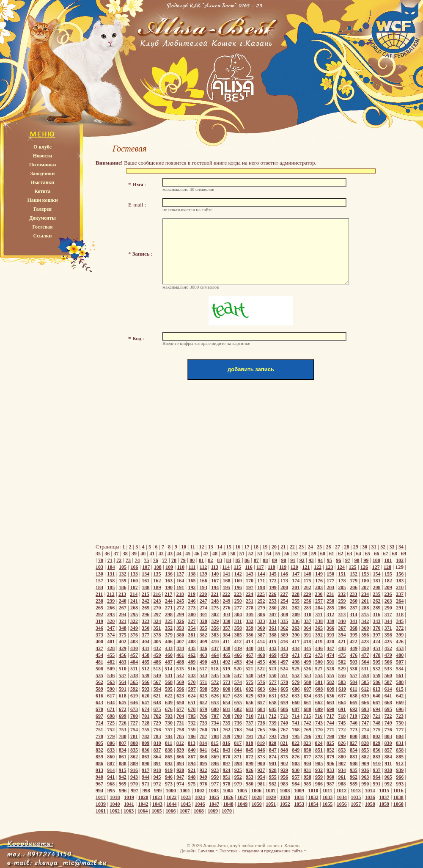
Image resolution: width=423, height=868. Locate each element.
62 (341, 554)
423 (365, 642)
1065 (157, 811)
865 (169, 757)
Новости (43, 156)
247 (203, 601)
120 (294, 567)
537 (123, 675)
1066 (171, 811)
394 (342, 635)
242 (146, 601)
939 (400, 770)
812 (180, 743)
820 (272, 743)
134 (146, 574)
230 (319, 594)
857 (388, 750)
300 (192, 614)
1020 (143, 797)
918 (157, 770)
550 (273, 675)
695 (388, 709)
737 (250, 723)
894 (192, 763)
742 (308, 723)
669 (400, 703)
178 (342, 581)
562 (99, 682)
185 (111, 587)
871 (238, 757)
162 (157, 581)
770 (319, 730)
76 (156, 560)
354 (192, 628)
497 (284, 662)
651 (192, 703)
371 (388, 628)
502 (342, 662)
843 (226, 750)
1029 (271, 797)
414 (261, 642)
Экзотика (229, 851)
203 (319, 587)
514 (168, 669)
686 (284, 709)
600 (227, 689)
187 (134, 587)
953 (250, 777)
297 (157, 614)
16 (238, 547)
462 (192, 655)
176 (319, 581)
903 (296, 763)
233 (354, 594)
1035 (356, 797)
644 (111, 703)
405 (157, 642)
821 (284, 743)
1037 (384, 797)
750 (400, 723)
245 (180, 601)
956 (284, 777)
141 (226, 574)
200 (284, 587)
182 (388, 581)
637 (342, 696)
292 (99, 614)
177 (330, 581)
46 (197, 554)
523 (272, 669)
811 (169, 743)
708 (227, 716)
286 (342, 608)
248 (215, 601)
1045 (186, 804)
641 (388, 696)
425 (388, 642)
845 (250, 750)
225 (261, 594)
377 (146, 635)
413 (250, 642)
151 (342, 574)
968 (111, 784)
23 (301, 547)
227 (284, 594)
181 (377, 581)
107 (146, 567)
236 (388, 594)
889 (134, 763)
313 (342, 614)
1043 (157, 804)
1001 (185, 791)
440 (250, 648)
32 (383, 547)
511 (134, 669)
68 (395, 554)
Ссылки (42, 236)
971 (146, 784)
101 (388, 560)
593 (146, 689)
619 (134, 696)
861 (123, 757)
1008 (285, 791)
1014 (370, 791)
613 (376, 689)
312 (330, 614)
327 (192, 621)
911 (388, 763)
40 (143, 554)
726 (123, 723)
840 (192, 750)
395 (354, 635)
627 (226, 696)
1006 (256, 791)
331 (238, 621)
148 (308, 574)
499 (308, 662)
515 (180, 669)
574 (238, 682)
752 (111, 730)
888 (123, 763)
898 (238, 763)
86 (247, 560)
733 (203, 723)
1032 (313, 797)
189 (157, 587)
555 (330, 675)
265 (99, 608)
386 (250, 635)
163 (169, 581)
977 (215, 784)
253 (273, 601)
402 (123, 642)
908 (354, 763)
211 (99, 594)
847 (273, 750)
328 (203, 621)
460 (169, 655)
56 (287, 554)
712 (272, 716)
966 (400, 777)
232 (342, 594)
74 (137, 560)
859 (99, 757)
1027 (242, 797)
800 (354, 736)
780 (123, 736)
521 (250, 669)
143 (250, 574)
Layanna (206, 851)
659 (284, 703)
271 (169, 608)
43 (170, 554)
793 (273, 736)
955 (273, 777)
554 (319, 675)
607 (308, 689)
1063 (129, 811)
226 (272, 594)
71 (110, 560)
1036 (370, 797)
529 (342, 669)
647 (146, 703)
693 (365, 709)
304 (238, 614)
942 (123, 777)
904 (308, 763)
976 (203, 784)
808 (134, 743)
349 (134, 628)
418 (307, 642)
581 (319, 682)
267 (123, 608)
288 (365, 608)
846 (261, 750)
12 (201, 547)
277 (238, 608)
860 (111, 757)
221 (215, 594)
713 (284, 716)
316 (376, 614)
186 (123, 587)
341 (354, 621)
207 (365, 587)
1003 (214, 791)
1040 (115, 804)
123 (329, 567)
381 (192, 635)
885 (400, 757)
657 (261, 703)
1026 (228, 797)
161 (146, 581)
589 (99, 689)
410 (215, 642)
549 (261, 675)
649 (169, 703)
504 (365, 662)
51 (242, 554)
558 (365, 675)
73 (128, 560)
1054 (313, 804)
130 (99, 574)
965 (388, 777)
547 (238, 675)
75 (146, 560)
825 (330, 743)
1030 (285, 797)
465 (226, 655)
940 (99, 777)
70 (101, 560)
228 (296, 594)
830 (388, 743)
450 (365, 648)
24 (310, 547)
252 (261, 601)
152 (354, 574)
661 (308, 703)
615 (400, 689)
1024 (200, 797)
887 (111, 763)
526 (307, 669)
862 (134, 757)
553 (308, 675)
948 (192, 777)
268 (134, 608)
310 (308, 614)
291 (400, 608)
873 (261, 757)
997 (135, 791)
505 (377, 662)
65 (368, 554)
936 (365, 770)
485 (146, 662)
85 (238, 560)
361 (273, 628)
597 (192, 689)
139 (203, 574)
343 (377, 621)
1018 (115, 797)
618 (123, 696)
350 (146, 628)
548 (250, 675)
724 (99, 723)
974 (180, 784)
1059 (384, 804)
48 (215, 554)
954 (261, 777)
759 (192, 730)
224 (250, 594)
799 (342, 736)
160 (134, 581)
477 (365, 655)
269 (146, 608)
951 (226, 777)
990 (365, 784)
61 (332, 554)
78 (174, 560)
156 (400, 574)
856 (377, 750)
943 (134, 777)
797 (319, 736)
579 (296, 682)
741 (296, 723)
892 (169, 763)
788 (215, 736)
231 (330, 594)
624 (192, 696)
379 (169, 635)
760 (203, 730)
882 (365, 757)
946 (169, 777)
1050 (257, 804)
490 (203, 662)
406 (169, 642)
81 (201, 560)
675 (157, 709)
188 (146, 587)
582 (330, 682)
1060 (398, 804)
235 (376, 594)
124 (341, 567)
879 (330, 757)
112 (203, 567)
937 (377, 770)
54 (269, 554)
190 (169, 587)
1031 (299, 797)
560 (388, 675)
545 (215, 675)
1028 (257, 797)
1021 (157, 797)
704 (180, 716)
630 (261, 696)
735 (226, 723)
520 (238, 669)
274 (203, 608)
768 (296, 730)
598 (203, 689)
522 (261, 669)
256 (308, 601)
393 (330, 635)
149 (319, 574)
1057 (356, 804)
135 (157, 574)
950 (215, 777)
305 (250, 614)
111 (192, 567)
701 (146, 716)
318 (400, 614)
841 (203, 750)
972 (157, 784)
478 (377, 655)
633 (296, 696)
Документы (43, 218)
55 (278, 554)
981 (261, 784)
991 (377, 784)
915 (123, 770)
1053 (299, 804)
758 (180, 730)
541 (169, 675)
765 (261, 730)
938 (388, 770)
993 (400, 784)
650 (180, 703)
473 (319, 655)
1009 (299, 791)
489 (192, 662)
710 (250, 716)
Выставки (43, 182)
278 (250, 608)
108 (158, 567)
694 (377, 709)
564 (123, 682)
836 (146, 750)
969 (123, 784)
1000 (171, 791)
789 (226, 736)
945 (157, 777)
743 (319, 723)
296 (146, 614)
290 (388, 608)
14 (220, 547)
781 (134, 736)
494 (250, 662)
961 (342, 777)
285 (330, 608)
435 (192, 648)
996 (123, 791)
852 (330, 750)
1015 (384, 791)
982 (273, 784)
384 (226, 635)
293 (111, 614)
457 (134, 655)
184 (99, 587)
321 (123, 621)
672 (123, 709)
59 (314, 554)
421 (342, 642)
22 (292, 547)
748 (377, 723)
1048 (228, 804)
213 (122, 594)
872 (250, 757)
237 (400, 594)
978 (226, 784)
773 (354, 730)
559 (377, 675)
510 (123, 669)
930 (296, 770)
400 (99, 642)
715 (307, 716)
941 (111, 777)
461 (180, 655)
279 (261, 608)
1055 (327, 804)
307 (273, 614)
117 (260, 567)
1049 (242, 804)
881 (354, 757)
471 (296, 655)
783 (157, 736)
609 (331, 689)
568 (169, 682)
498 (296, 662)
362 (284, 628)
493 (238, 662)
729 (157, 723)
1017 (101, 797)
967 (99, 784)
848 (284, 750)
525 (296, 669)
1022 (172, 797)
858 (400, 750)
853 (342, 750)
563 (111, 682)
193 (203, 587)
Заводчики (43, 174)
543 (192, 675)
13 (211, 547)
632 (284, 696)
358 (238, 628)
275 (215, 608)
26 (329, 547)
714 (296, 716)
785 (180, 736)
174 (296, 581)
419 (319, 642)
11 (193, 547)
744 (330, 723)
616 (99, 696)
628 (238, 696)
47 (206, 554)
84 (229, 560)
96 (338, 560)
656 (250, 703)
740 (284, 723)
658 (273, 703)
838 (169, 750)
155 (388, 574)
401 (111, 642)
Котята (42, 191)
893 (180, 763)
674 (146, 709)
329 (215, 621)
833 (111, 750)
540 (157, 675)
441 (261, 648)
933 (330, 770)
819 (261, 743)
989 (354, 784)
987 (330, 784)
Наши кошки (42, 200)
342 (365, 621)
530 (354, 669)
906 (331, 763)
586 (377, 682)
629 (250, 696)
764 (250, 730)
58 (305, 554)
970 (134, 784)
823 (307, 743)
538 (134, 675)
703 (169, 716)
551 (284, 675)
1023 (186, 797)
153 (365, 574)
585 (365, 682)
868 (203, 757)
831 (400, 743)
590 (111, 689)
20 (274, 547)
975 (192, 784)
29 (356, 547)
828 (365, 743)
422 (354, 642)
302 (215, 614)
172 (273, 581)
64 (359, 554)
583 (342, 682)
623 (180, 696)
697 (99, 716)
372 (400, 628)
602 (250, 689)
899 (250, 763)
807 (123, 743)
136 (169, 574)
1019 (129, 797)
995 (111, 791)
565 (134, 682)
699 (123, 716)
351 (157, 628)
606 (296, 689)
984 (296, 784)
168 (226, 581)
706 (203, 716)
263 (388, 601)
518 (215, 669)
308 (284, 614)
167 (215, 581)
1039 (101, 804)
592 (134, 689)
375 (123, 635)
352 (169, 628)
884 (388, 757)
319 (99, 621)
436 (203, 648)
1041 (129, 804)
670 (99, 709)
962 (354, 777)
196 (238, 587)
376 (134, 635)
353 (180, 628)
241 (134, 601)
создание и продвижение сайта (272, 851)
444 (296, 648)
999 (158, 791)
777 (400, 730)
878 (319, 757)
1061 (101, 811)
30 (365, 547)
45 (188, 554)
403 (134, 642)
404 (146, 642)
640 (377, 696)
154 (377, 574)
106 (135, 567)
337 (308, 621)
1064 (143, 811)
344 (388, 621)
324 (157, 621)
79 (183, 560)
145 (273, 574)
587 (388, 682)
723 (400, 716)
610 (342, 689)
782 (146, 736)
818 (250, 743)
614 (388, 689)
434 (180, 648)
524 (284, 669)
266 (111, 608)
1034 (342, 797)
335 (284, 621)
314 (354, 614)
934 (342, 770)
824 (319, 743)
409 (203, 642)
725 (111, 723)
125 (352, 567)
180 (365, 581)
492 (226, 662)
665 (354, 703)
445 (308, 648)
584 (354, 682)
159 (123, 581)
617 (111, 696)
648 (157, 703)
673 (134, 709)
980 (250, 784)
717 (330, 716)
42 (161, 554)
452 (388, 648)
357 (226, 628)
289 (377, 608)
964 (377, 777)
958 (308, 777)
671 (111, 709)
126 (364, 567)
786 (192, 736)
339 (330, 621)
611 (353, 689)
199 (273, 587)
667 (377, 703)
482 (111, 662)
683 (250, 709)
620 (146, 696)
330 (226, 621)
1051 (271, 804)
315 (365, 614)
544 (203, 675)
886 (99, 763)
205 (342, 587)
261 (365, 601)
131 (111, 574)
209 (388, 587)
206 (354, 587)
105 (123, 567)
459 (157, 655)
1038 (398, 797)
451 (377, 648)
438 (226, 648)
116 (249, 567)
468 (261, 655)
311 (319, 614)
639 (365, 696)
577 (273, 682)
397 (377, 635)
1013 (356, 791)
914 (111, 770)
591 (123, 689)
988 (342, 784)
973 (169, 784)
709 (238, 716)
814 (203, 743)
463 (203, 655)
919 (169, 770)
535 (99, 675)
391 (308, 635)
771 (330, 730)
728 (146, 723)
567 (157, 682)
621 (157, 696)
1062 (115, 811)
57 (296, 554)
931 (308, 770)
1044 (172, 804)
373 (99, 635)
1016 (398, 791)
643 (99, 703)
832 (99, 750)
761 (215, 730)
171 (261, 581)
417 (296, 642)
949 (203, 777)
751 (99, 730)
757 (169, 730)
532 (376, 669)
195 (226, 587)
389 (284, 635)
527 (319, 669)
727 (134, 723)
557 (354, 675)
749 (388, 723)
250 (238, 601)
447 (330, 648)
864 (157, 757)
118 (271, 567)
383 (215, 635)
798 (330, 736)
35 (98, 554)
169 (238, 581)
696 (400, 709)
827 (354, 743)
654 (226, 703)
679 (203, 709)
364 (308, 628)
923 (215, 770)
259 (342, 601)
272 (180, 608)
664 (342, 703)
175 (308, 581)
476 (354, 655)
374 (111, 635)
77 (165, 560)
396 (365, 635)
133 (134, 574)
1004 (228, 791)
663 (330, 703)
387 (261, 635)
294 (123, 614)
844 (238, 750)
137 (180, 574)
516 (192, 669)
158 (111, 581)
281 (284, 608)
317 (388, 614)
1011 (327, 791)
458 (146, 655)
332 (250, 621)
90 (284, 560)
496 (273, 662)
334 (273, 621)
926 (250, 770)
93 (311, 560)
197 (250, 587)
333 (261, 621)
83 (220, 560)
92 (302, 560)
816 (226, 743)
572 (215, 682)
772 (342, 730)
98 (357, 560)
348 (123, 628)
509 (111, 669)
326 (180, 621)
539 (146, 675)
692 (354, 709)
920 (180, 770)
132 (123, 574)
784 (169, 736)
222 (226, 594)
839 (180, 750)
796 (308, 736)
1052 (285, 804)
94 (320, 560)
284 (319, 608)
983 (284, 784)
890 (146, 763)
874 (273, 757)
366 (330, 628)
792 (261, 736)
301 (203, 614)
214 (134, 594)
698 (111, 716)
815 (215, 743)
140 (215, 574)
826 (342, 743)
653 (215, 703)
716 (319, 716)
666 (365, 703)
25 (319, 547)
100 (376, 560)
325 (169, 621)
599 (215, 689)
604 (273, 689)
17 (247, 547)
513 (157, 669)
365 (319, 628)
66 (376, 554)
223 (238, 594)
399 (400, 635)
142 (238, 574)
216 (157, 594)
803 (388, 736)
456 (123, 655)
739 (273, 723)
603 (261, 689)
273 (192, 608)
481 (99, 662)
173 (284, 581)
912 (400, 763)
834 (123, 750)
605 (284, 689)
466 (238, 655)
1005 (242, 791)
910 (377, 763)
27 (338, 547)
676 (169, 709)
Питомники (43, 165)
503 (354, 662)
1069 (213, 811)
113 (215, 567)
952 (238, 777)
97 (348, 560)
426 (400, 642)
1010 (313, 791)
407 (180, 642)
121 (306, 567)
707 (215, 716)
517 (203, 669)
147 (296, 574)
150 (330, 574)
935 (354, 770)
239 (111, 601)
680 (215, 709)
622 (169, 696)
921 (192, 770)
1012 (341, 791)
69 (404, 554)
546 (226, 675)
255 (296, 601)
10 (184, 547)
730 (169, 723)
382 (203, 635)
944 (146, 777)
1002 (199, 791)
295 (134, 614)
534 (400, 669)
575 (250, 682)
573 (226, 682)
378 (157, 635)
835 (134, 750)
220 (203, 594)
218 (180, 594)
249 (226, 601)
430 (134, 648)
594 (157, 689)
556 (342, 675)
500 (319, 662)
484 (134, 662)
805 (99, 743)
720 (365, 716)
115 (237, 567)
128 (387, 567)
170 (250, 581)
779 (111, 736)
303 (227, 614)
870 (226, 757)
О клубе (43, 147)
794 (284, 736)
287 (354, 608)
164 (180, 581)
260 (354, 601)
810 (157, 743)
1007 (271, 791)
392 (319, 635)
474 (330, 655)
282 (296, 608)
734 (215, 723)
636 (330, 696)
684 (261, 709)
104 (111, 567)
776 (388, 730)
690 (330, 709)
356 (215, 628)
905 (319, 763)
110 (181, 567)
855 (365, 750)
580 (308, 682)
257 (319, 601)
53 (260, 554)
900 (261, 763)
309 (296, 614)
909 (365, 763)
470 (284, 655)
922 (203, 770)
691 (342, 709)
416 (284, 642)
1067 (185, 811)
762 (226, 730)
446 (319, 648)
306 (261, 614)
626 (215, 696)
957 (296, 777)
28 (346, 547)
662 (319, 703)
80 (192, 560)
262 (377, 601)
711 (261, 716)
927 (261, 770)
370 (377, 628)
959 (319, 777)
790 (238, 736)
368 (354, 628)
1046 (200, 804)
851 (319, 750)
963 (365, 777)
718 (342, 716)
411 (227, 642)
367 (342, 628)
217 (168, 594)
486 (157, 662)
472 (308, 655)
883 (377, 757)
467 (250, 655)
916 (134, 770)
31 (374, 547)
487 (169, 662)
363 (296, 628)
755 (146, 730)
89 (275, 560)
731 (180, 723)
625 (203, 696)
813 (192, 743)
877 (308, 757)
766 (273, 730)
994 (99, 791)
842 (215, 750)
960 (330, 777)
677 (180, 709)
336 (296, 621)
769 (308, 730)
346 (99, 628)
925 (238, 770)
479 (388, 655)
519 (226, 669)
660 (296, 703)
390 (296, 635)
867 (192, 757)
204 (330, 587)
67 (386, 554)
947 (180, 777)
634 (308, 696)
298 (169, 614)
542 (180, 675)
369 (365, 628)
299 (180, 614)
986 (319, 784)
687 (296, 709)
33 (392, 547)
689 (319, 709)
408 (192, 642)
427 (99, 648)
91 (293, 560)
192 (192, 587)
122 (318, 567)
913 (99, 770)
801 (365, 736)
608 (319, 689)
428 (111, 648)
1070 (227, 811)
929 (284, 770)
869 (215, 757)
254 (284, 601)
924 (226, 770)
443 (284, 648)
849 (296, 750)
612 (365, 689)
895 (203, 763)
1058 (370, 804)
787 (203, 736)
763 (238, 730)
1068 (199, 811)
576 (261, 682)
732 (192, 723)
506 (388, 662)
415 (272, 642)
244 (169, 601)
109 (169, 567)
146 (284, 574)
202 (308, 587)
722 (388, 716)
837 (157, 750)
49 (224, 554)
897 (227, 763)
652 (203, 703)
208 (377, 587)
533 (388, 669)
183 (400, 581)
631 (273, 696)
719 (354, 716)
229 (307, 594)
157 (99, 581)
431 (146, 648)
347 (111, 628)
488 (180, 662)
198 (261, 587)
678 (192, 709)
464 (215, 655)
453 (400, 648)
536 (111, 675)
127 (376, 567)
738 (261, 723)
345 (400, 621)
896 (215, 763)
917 (146, 770)
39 (134, 554)
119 (283, 567)
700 (134, 716)
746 (354, 723)
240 (123, 601)
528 (330, 669)
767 (284, 730)
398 (388, 635)
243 (157, 601)
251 (250, 601)
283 (308, 608)
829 (376, 743)
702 (157, 716)
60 (323, 554)
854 (354, 750)
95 (330, 560)
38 (125, 554)
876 (296, 757)
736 (238, 723)
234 (365, 594)
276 (226, 608)
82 (211, 560)
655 (238, 703)
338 (319, 621)
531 (365, 669)
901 (273, 763)
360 (261, 628)
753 (123, 730)
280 (273, 608)
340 (342, 621)
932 (319, 770)
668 (388, 703)
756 (157, 730)
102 (400, 560)
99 (366, 560)
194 (215, 587)
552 (296, 675)
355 (203, 628)
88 (265, 560)
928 (273, 770)
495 (261, 662)
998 (146, 791)
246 (192, 601)
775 (377, 730)
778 (99, 736)
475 (342, 655)
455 (111, 655)
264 (400, 601)
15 (229, 547)
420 (330, 642)
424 (376, 642)
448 (342, 648)
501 (330, 662)
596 (180, 689)
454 (99, 655)
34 (401, 547)
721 (376, 716)
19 (265, 547)
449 (354, 648)
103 (99, 567)
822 (296, 743)
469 (273, 655)
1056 (342, 804)
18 (256, 547)
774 (365, 730)
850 (308, 750)
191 (180, 587)
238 (99, 601)
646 (134, 703)
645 (123, 703)
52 (251, 554)
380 (180, 635)
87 (256, 560)
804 (400, 736)
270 (157, 608)
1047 (214, 804)
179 (354, 581)
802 (377, 736)
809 (146, 743)
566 (146, 682)
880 (342, 757)
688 (308, 709)
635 (319, 696)
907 (342, 763)
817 (238, 743)
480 (400, 655)
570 (192, 682)
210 (400, 587)
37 (116, 554)
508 (99, 669)
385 (238, 635)
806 (111, 743)
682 (238, 709)
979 (238, 784)
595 (169, 689)
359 (250, 628)
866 (180, 757)
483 (123, 662)
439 (238, 648)
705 (192, 716)
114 (226, 567)
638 (354, 696)
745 (342, 723)
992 (388, 784)
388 (273, 635)
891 (157, 763)
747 (365, 723)
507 (400, 662)
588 (400, 682)
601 (238, 689)
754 (134, 730)
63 (350, 554)
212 (111, 594)
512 (146, 669)
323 (146, 621)
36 (107, 554)
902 (284, 763)
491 (215, 662)
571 (203, 682)
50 (233, 554)
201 (296, 587)
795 (296, 736)
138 (192, 574)
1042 (143, 804)
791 (250, 736)
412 (238, 642)
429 (123, 648)
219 (192, 594)
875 (284, 757)
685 (273, 709)
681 (226, 709)
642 (400, 696)
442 (273, 648)
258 (330, 601)
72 (119, 560)
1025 (214, 797)
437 (215, 648)
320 (111, 621)
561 (400, 675)
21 (283, 547)
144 (261, 574)
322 (134, 621)
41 (152, 554)
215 (146, 594)
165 (192, 581)
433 (169, 648)
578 (284, 682)
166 (203, 581)
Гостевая (42, 227)
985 (308, 784)
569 (180, 682)
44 (179, 554)
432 (157, 648)
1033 (327, 797)
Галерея (43, 209)
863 (146, 757)
